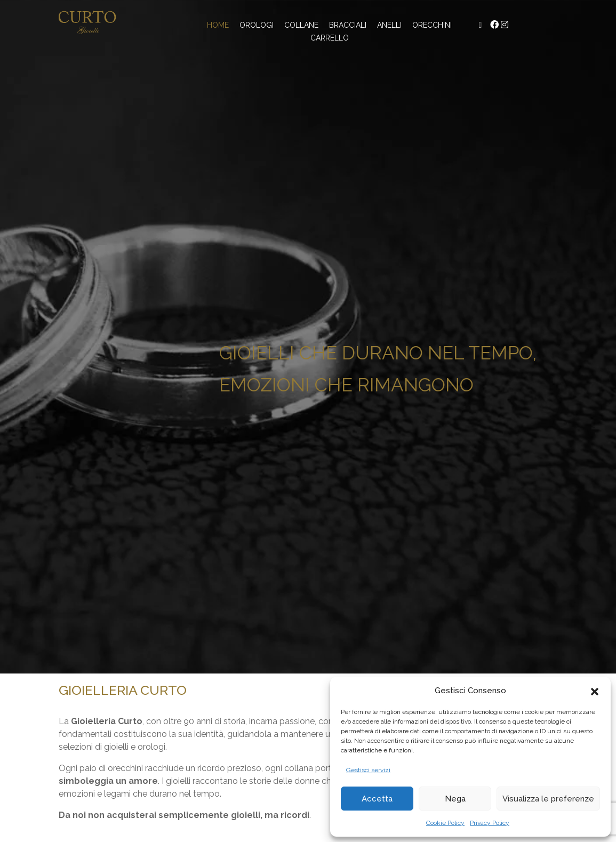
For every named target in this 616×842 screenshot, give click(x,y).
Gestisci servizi (368, 770)
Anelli (389, 25)
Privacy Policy (490, 823)
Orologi (257, 25)
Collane (301, 25)
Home (218, 25)
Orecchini (432, 25)
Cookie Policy (445, 823)
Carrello (330, 38)
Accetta (377, 799)
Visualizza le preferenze (548, 799)
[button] (595, 691)
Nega (455, 799)
